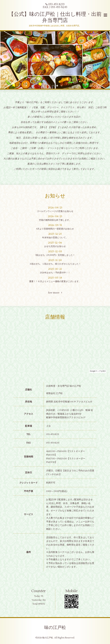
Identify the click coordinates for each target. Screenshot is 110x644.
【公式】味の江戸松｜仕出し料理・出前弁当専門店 (55, 17)
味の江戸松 (55, 628)
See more (55, 293)
